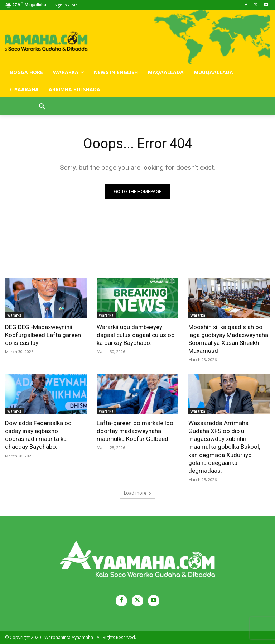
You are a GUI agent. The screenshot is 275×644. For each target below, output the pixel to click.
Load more (138, 493)
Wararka (15, 315)
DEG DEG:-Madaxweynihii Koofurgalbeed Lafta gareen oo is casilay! (43, 335)
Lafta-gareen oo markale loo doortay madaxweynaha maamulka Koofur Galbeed (135, 431)
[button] (42, 107)
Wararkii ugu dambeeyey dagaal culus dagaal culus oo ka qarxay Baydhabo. (136, 335)
